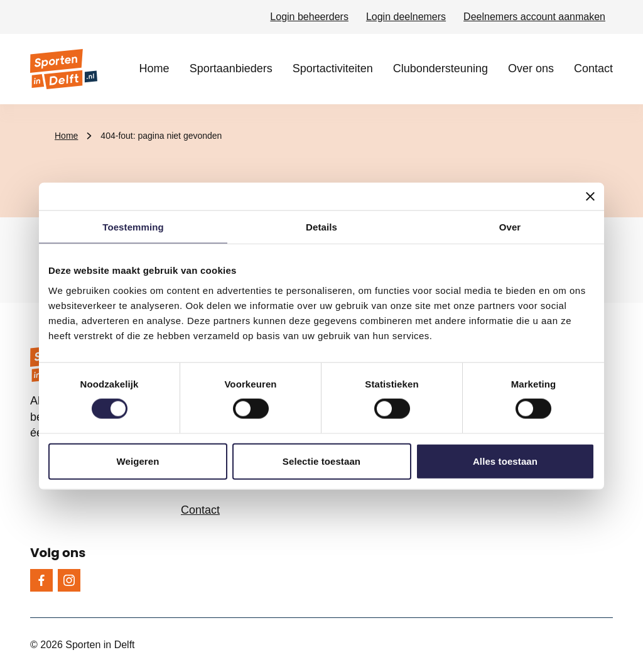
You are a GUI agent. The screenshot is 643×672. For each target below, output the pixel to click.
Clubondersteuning (440, 68)
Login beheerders (309, 17)
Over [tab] (510, 227)
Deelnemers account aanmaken (534, 17)
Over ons (531, 68)
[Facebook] (41, 580)
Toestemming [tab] (133, 227)
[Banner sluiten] (590, 197)
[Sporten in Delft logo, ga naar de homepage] (64, 69)
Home (154, 68)
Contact (593, 68)
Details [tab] (321, 227)
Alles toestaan (505, 461)
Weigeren (138, 461)
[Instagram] (69, 580)
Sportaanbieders (231, 68)
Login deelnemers (406, 17)
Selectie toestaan (321, 461)
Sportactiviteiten (333, 68)
